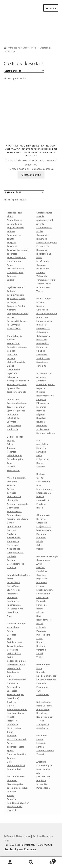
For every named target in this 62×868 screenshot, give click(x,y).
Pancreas (12, 736)
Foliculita (41, 601)
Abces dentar (43, 769)
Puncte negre (43, 635)
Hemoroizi (42, 250)
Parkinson (41, 426)
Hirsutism (41, 713)
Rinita (40, 463)
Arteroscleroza (44, 228)
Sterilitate (12, 429)
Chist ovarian (14, 496)
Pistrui (40, 623)
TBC (38, 691)
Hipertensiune (44, 254)
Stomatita (42, 784)
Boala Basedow (44, 706)
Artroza (40, 302)
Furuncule (41, 605)
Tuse (9, 463)
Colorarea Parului (16, 306)
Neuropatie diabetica (18, 381)
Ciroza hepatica (15, 646)
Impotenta (12, 414)
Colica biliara (14, 653)
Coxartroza (42, 310)
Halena (11, 795)
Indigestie (12, 721)
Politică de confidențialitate (20, 845)
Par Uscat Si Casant (17, 321)
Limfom (40, 747)
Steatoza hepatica (17, 754)
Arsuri (39, 564)
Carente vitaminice (17, 347)
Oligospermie (14, 426)
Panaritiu (12, 799)
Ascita (10, 631)
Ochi (39, 545)
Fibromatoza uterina (18, 519)
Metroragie (13, 545)
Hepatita (12, 452)
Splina (10, 751)
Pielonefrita (43, 500)
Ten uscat (12, 246)
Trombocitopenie (45, 751)
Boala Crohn (13, 343)
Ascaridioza (13, 627)
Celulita (11, 351)
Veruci (40, 653)
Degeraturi (42, 579)
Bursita (40, 306)
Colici (10, 657)
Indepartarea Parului (18, 313)
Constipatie (13, 672)
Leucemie (41, 743)
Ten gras (11, 243)
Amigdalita (42, 444)
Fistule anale (43, 594)
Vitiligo (40, 657)
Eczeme (40, 586)
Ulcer (10, 762)
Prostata (41, 504)
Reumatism (42, 347)
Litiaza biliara (14, 728)
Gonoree (11, 523)
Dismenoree (13, 508)
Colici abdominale (16, 661)
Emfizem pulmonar (46, 676)
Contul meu (10, 862)
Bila (9, 639)
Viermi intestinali (16, 765)
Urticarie (41, 646)
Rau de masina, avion (18, 803)
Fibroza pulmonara (46, 680)
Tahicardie (42, 276)
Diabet (10, 366)
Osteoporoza (43, 336)
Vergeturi (41, 650)
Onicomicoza (43, 560)
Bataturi (41, 567)
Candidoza (42, 571)
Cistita (40, 478)
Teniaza (11, 758)
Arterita (40, 224)
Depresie (41, 388)
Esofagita (12, 691)
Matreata (12, 310)
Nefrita (40, 496)
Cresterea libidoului (17, 403)
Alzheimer (41, 377)
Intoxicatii (12, 377)
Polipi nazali (43, 459)
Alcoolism (12, 780)
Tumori (40, 754)
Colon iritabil (14, 668)
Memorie (41, 411)
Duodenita (12, 683)
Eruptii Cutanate (16, 228)
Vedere (40, 549)
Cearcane (12, 276)
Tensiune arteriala (46, 280)
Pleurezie (41, 683)
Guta (39, 485)
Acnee (10, 265)
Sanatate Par (14, 328)
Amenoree (12, 482)
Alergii (10, 579)
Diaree (10, 676)
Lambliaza (12, 724)
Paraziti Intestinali (17, 739)
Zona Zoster (13, 470)
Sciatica (41, 351)
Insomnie (41, 407)
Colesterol (12, 355)
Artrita (40, 231)
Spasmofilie (13, 388)
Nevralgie (41, 418)
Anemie (40, 216)
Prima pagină (14, 48)
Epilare (10, 280)
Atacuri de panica (45, 384)
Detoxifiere (13, 586)
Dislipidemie (13, 370)
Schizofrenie (43, 429)
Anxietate (41, 381)
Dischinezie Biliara (17, 680)
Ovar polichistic (15, 553)
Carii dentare (43, 777)
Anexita (11, 485)
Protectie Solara (15, 269)
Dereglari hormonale (18, 504)
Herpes (40, 609)
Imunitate (12, 597)
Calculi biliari (14, 769)
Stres (10, 616)
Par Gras (11, 317)
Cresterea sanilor (16, 407)
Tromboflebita (44, 284)
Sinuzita (41, 467)
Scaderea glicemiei (17, 384)
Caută (31, 862)
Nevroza (41, 422)
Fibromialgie (43, 403)
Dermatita (42, 582)
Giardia (11, 706)
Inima (39, 257)
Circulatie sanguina (47, 243)
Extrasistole (43, 246)
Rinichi (40, 508)
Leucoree (12, 530)
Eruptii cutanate (45, 590)
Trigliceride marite (17, 392)
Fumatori (12, 792)
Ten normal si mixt (17, 257)
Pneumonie (42, 687)
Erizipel (11, 441)
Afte (38, 773)
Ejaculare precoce (16, 411)
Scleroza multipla (46, 433)
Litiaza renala (44, 493)
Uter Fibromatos (15, 564)
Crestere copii (30, 48)
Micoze (40, 612)
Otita (39, 455)
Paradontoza (43, 788)
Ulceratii (11, 810)
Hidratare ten (14, 261)
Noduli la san (14, 549)
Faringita (41, 448)
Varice (40, 291)
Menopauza (13, 541)
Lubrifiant (12, 422)
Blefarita (41, 519)
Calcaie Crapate (15, 272)
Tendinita (41, 366)
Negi (39, 616)
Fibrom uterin (14, 515)
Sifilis (39, 639)
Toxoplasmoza (15, 806)
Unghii (40, 642)
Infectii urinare (44, 489)
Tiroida (40, 721)
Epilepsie (41, 399)
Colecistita (13, 650)
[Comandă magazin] (24, 71)
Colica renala (43, 482)
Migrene (40, 414)
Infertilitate (13, 418)
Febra (10, 444)
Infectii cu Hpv (14, 455)
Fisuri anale (42, 597)
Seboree (11, 231)
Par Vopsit (12, 302)
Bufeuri (11, 489)
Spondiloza (42, 362)
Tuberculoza (43, 694)
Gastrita (11, 702)
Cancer (40, 739)
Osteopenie (42, 332)
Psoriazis (41, 631)
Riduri (10, 216)
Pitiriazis (41, 627)
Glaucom (41, 538)
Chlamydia (12, 500)
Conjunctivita (43, 526)
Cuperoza (41, 575)
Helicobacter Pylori (17, 709)
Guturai (11, 448)
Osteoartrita (43, 328)
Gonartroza (42, 317)
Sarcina (11, 560)
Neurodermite (43, 620)
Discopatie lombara (47, 313)
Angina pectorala (45, 220)
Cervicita (12, 493)
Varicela (11, 467)
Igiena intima (14, 526)
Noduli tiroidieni (45, 717)
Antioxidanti (13, 582)
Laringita (41, 452)
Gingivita (41, 780)
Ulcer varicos (43, 287)
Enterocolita (13, 687)
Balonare (12, 635)
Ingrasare (12, 373)
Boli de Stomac (15, 642)
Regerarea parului (16, 298)
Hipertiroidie (43, 709)
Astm (39, 668)
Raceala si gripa (15, 459)
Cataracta (42, 523)
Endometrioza (14, 511)
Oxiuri (10, 732)
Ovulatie (11, 556)
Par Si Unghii (13, 325)
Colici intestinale (16, 665)
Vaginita (11, 567)
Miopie (40, 541)
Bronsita (41, 672)
